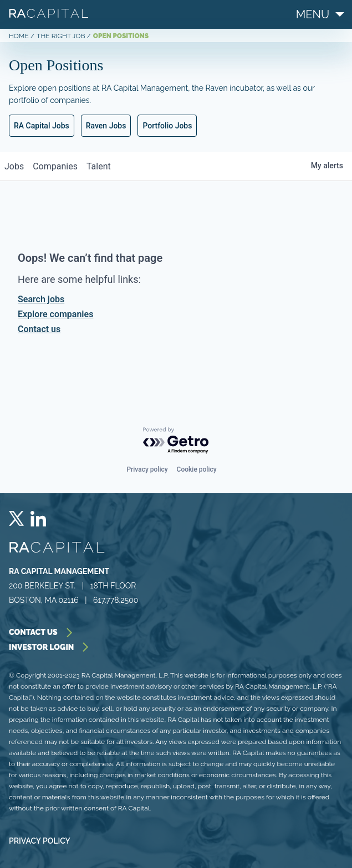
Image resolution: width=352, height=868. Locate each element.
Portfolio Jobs (167, 126)
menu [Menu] (313, 14)
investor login (50, 647)
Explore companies (55, 314)
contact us (42, 632)
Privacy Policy (40, 841)
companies (55, 166)
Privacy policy (147, 469)
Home (19, 36)
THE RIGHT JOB (61, 36)
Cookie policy (197, 469)
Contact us (39, 329)
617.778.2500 (116, 600)
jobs (14, 166)
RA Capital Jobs (42, 126)
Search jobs (41, 299)
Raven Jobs (106, 126)
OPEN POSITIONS (121, 36)
